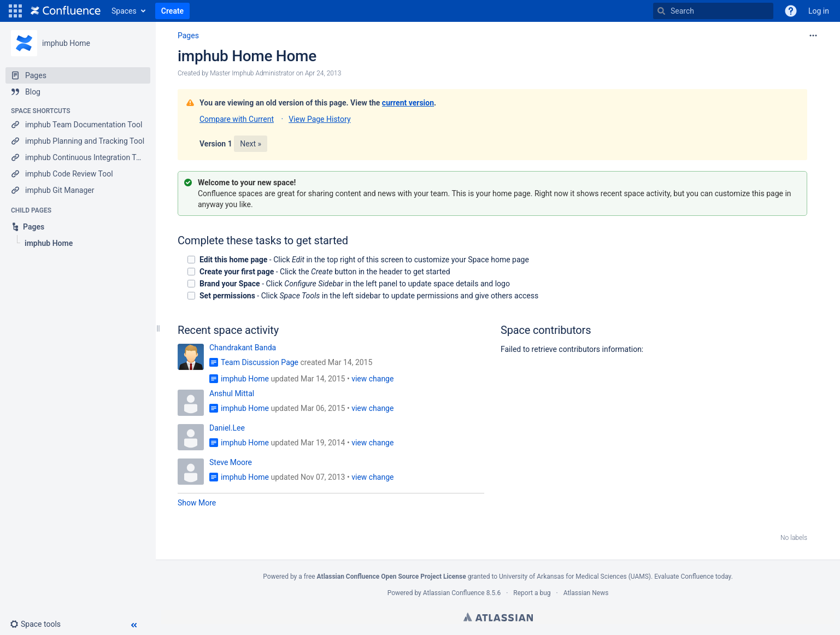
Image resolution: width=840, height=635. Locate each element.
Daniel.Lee (227, 428)
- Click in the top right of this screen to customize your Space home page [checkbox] (364, 260)
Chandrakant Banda (243, 348)
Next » (251, 144)
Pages (188, 36)
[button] (15, 11)
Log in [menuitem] (819, 11)
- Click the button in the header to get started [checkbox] (325, 272)
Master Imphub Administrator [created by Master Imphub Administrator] (252, 73)
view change (372, 379)
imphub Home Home (247, 56)
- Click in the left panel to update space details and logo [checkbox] (355, 284)
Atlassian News (586, 593)
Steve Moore (231, 462)
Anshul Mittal (232, 393)
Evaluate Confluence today (692, 577)
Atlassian (498, 617)
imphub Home (66, 43)
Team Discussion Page (260, 362)
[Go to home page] (66, 11)
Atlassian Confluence (454, 593)
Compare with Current (237, 119)
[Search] (661, 11)
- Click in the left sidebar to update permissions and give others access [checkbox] (369, 296)
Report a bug (532, 593)
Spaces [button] (124, 11)
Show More (197, 503)
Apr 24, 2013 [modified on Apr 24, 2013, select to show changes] (323, 73)
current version (408, 103)
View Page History (319, 119)
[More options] (813, 36)
